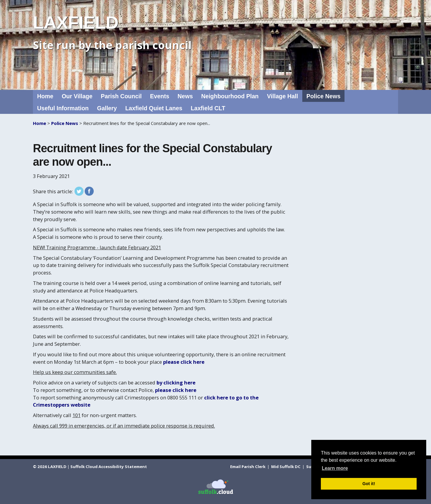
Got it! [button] (369, 484)
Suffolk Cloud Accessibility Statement (109, 467)
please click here (184, 362)
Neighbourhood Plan (230, 96)
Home (45, 96)
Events (160, 96)
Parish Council (121, 96)
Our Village (77, 96)
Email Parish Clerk (248, 467)
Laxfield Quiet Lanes (154, 108)
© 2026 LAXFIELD (50, 467)
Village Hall (283, 96)
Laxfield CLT (208, 108)
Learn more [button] (335, 468)
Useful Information (63, 108)
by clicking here (176, 382)
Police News (324, 96)
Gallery (107, 108)
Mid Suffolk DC (286, 467)
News (185, 96)
